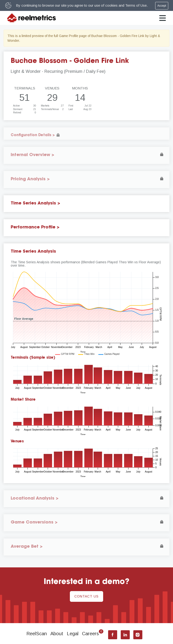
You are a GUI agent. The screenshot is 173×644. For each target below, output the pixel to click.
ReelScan (37, 634)
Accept (162, 6)
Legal (73, 634)
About (57, 634)
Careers (93, 634)
